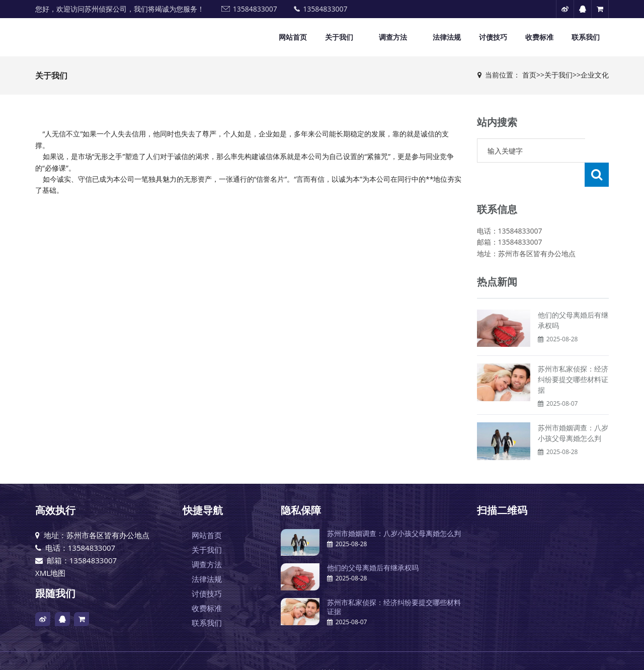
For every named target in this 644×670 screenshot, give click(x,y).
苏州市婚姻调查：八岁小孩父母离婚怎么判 (394, 509)
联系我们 (586, 37)
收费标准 (539, 37)
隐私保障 (301, 486)
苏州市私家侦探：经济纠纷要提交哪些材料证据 (573, 355)
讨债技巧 (493, 37)
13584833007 (255, 9)
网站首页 (293, 37)
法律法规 (447, 37)
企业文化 (595, 75)
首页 (529, 75)
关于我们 (339, 37)
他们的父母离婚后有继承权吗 (373, 543)
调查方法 (393, 37)
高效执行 (55, 486)
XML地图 (50, 549)
